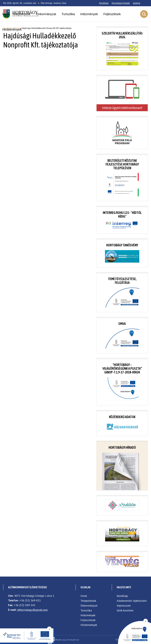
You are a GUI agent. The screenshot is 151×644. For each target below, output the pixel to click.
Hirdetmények (12, 30)
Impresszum (124, 606)
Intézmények (89, 14)
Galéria (136, 3)
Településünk (21, 14)
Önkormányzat (46, 14)
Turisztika (68, 14)
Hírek (6, 14)
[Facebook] (144, 3)
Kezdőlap (104, 3)
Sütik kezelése (125, 610)
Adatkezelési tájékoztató (132, 601)
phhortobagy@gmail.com (33, 610)
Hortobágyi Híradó (121, 3)
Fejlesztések (112, 14)
